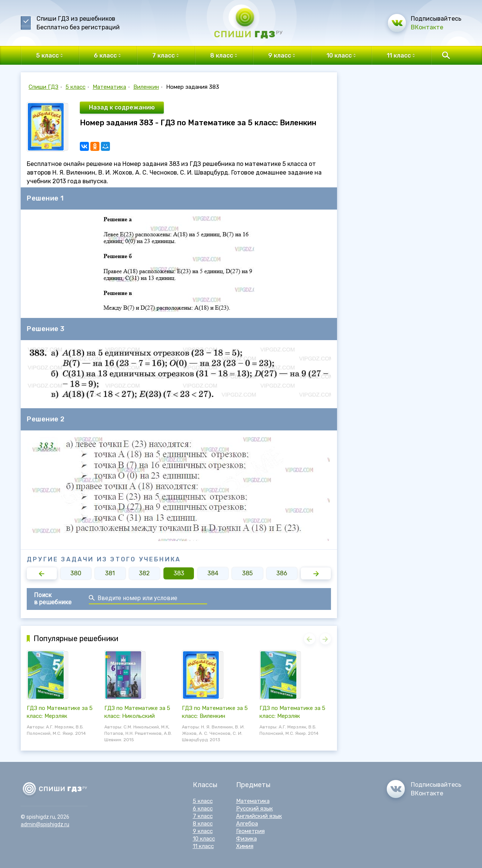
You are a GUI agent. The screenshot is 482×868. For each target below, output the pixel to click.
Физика (246, 839)
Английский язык (259, 816)
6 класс (203, 809)
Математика (109, 87)
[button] (42, 573)
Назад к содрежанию (122, 107)
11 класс (203, 846)
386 (282, 573)
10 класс (204, 839)
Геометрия (250, 831)
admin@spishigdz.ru (45, 824)
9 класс (203, 831)
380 (76, 573)
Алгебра (247, 824)
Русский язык (255, 809)
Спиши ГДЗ (43, 87)
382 (144, 573)
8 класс (203, 824)
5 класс (76, 87)
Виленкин (146, 87)
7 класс (203, 816)
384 (213, 573)
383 (179, 573)
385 (247, 573)
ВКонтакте (427, 27)
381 (110, 573)
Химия (245, 846)
